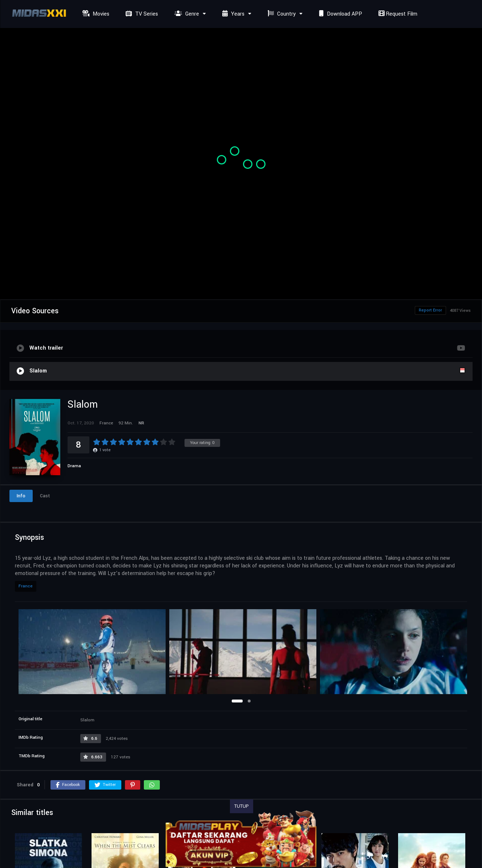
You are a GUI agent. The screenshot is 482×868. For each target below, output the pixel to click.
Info (21, 496)
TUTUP (242, 806)
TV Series (141, 14)
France (26, 586)
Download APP (340, 14)
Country (281, 14)
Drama (74, 466)
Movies (95, 14)
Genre (186, 14)
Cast (45, 496)
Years (232, 14)
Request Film (397, 14)
